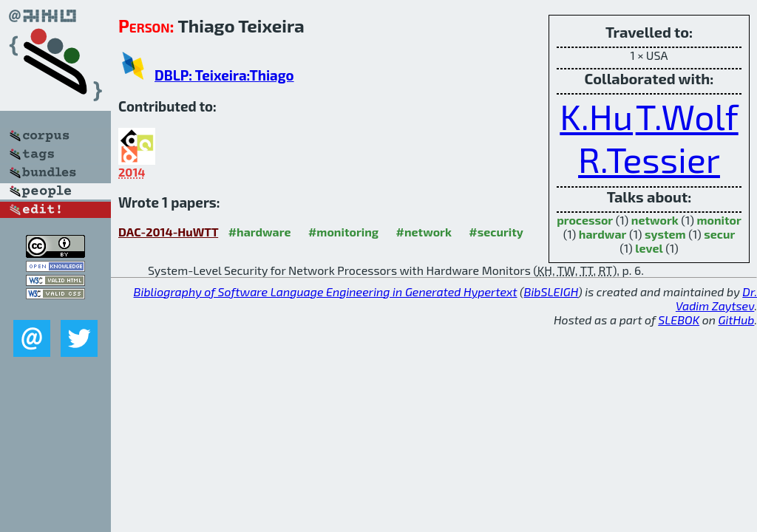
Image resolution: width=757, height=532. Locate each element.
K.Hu (596, 116)
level (649, 248)
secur (719, 234)
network (655, 220)
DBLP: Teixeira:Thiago (224, 75)
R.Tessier (649, 159)
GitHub (737, 320)
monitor (719, 220)
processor (585, 220)
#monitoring (343, 232)
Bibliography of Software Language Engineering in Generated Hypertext (326, 291)
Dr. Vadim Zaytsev (716, 299)
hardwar (603, 234)
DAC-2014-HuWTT (168, 232)
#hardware (260, 232)
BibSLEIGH (551, 291)
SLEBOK (679, 320)
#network (424, 232)
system (665, 234)
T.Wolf (687, 116)
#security (496, 232)
